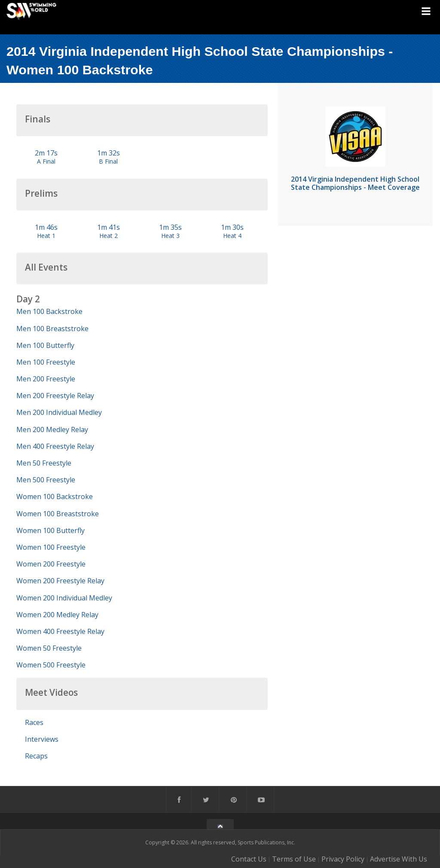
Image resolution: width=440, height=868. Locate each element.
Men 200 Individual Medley (59, 412)
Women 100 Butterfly (50, 530)
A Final (46, 161)
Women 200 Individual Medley (64, 598)
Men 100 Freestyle (46, 362)
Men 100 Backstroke (49, 311)
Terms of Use (294, 859)
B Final (108, 161)
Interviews (42, 739)
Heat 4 (232, 236)
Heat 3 (170, 236)
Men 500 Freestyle (46, 480)
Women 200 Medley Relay (57, 615)
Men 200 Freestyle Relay (55, 396)
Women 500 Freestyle (51, 665)
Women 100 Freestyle (51, 547)
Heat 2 (108, 236)
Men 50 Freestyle (44, 463)
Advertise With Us (399, 859)
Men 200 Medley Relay (52, 429)
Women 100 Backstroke (55, 496)
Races (34, 722)
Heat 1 (46, 236)
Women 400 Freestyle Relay (60, 631)
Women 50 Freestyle (49, 648)
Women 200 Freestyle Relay (60, 581)
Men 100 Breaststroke (52, 329)
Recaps (36, 756)
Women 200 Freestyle (51, 564)
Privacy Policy (343, 859)
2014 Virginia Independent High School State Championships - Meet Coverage (355, 183)
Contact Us (249, 859)
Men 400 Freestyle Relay (55, 446)
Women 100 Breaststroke (58, 514)
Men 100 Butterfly (45, 345)
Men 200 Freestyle (46, 379)
